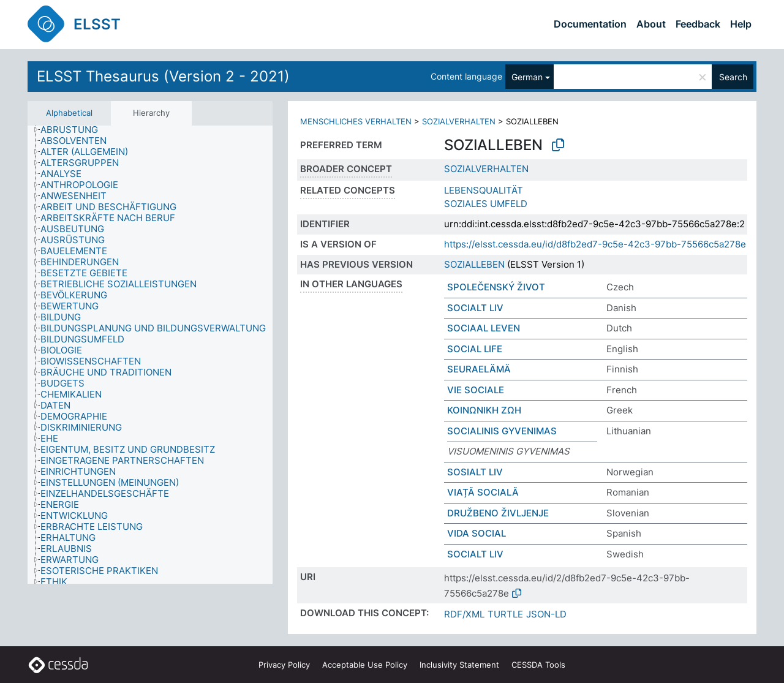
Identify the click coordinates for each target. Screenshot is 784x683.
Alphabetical (69, 113)
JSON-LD (546, 614)
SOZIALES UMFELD (486, 204)
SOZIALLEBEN (474, 264)
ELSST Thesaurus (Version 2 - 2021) (163, 76)
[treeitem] (74, 130)
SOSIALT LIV (475, 472)
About (651, 24)
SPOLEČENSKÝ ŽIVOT (496, 287)
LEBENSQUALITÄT (484, 190)
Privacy (284, 665)
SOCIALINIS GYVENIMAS (502, 431)
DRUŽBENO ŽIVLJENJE (498, 513)
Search (733, 77)
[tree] (150, 355)
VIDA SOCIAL (477, 533)
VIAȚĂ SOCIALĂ (483, 492)
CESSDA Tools (538, 665)
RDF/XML (464, 614)
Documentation (590, 24)
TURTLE (505, 614)
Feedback (698, 24)
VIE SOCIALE (476, 390)
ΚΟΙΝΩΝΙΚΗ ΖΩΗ (484, 410)
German (527, 77)
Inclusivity (459, 665)
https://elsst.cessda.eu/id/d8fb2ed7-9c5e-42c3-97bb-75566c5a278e (595, 244)
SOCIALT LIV (475, 308)
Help (741, 24)
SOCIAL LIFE (475, 349)
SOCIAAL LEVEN (484, 328)
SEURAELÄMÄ (479, 369)
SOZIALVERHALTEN (459, 121)
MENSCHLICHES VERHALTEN (356, 121)
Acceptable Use (365, 665)
